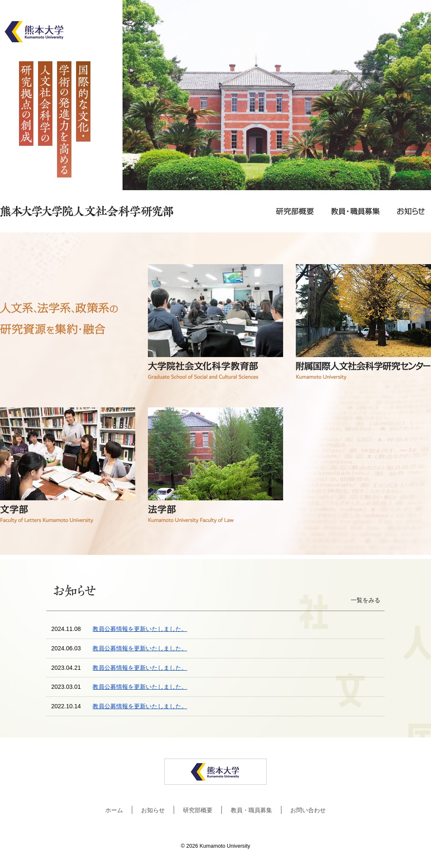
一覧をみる (366, 600)
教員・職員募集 (251, 810)
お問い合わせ (308, 810)
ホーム (114, 810)
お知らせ (153, 810)
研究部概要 (198, 810)
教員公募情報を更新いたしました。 (140, 629)
